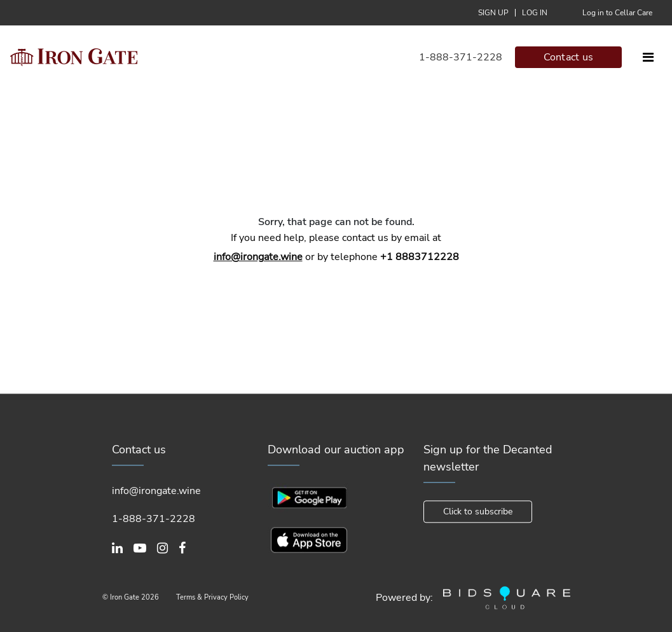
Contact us (569, 57)
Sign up (493, 13)
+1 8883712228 (420, 257)
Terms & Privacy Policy (212, 597)
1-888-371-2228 (461, 57)
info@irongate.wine (258, 257)
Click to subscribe (478, 512)
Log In (535, 13)
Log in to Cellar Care (617, 13)
